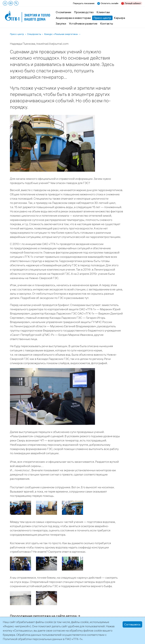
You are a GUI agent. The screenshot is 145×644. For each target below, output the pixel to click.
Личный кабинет (133, 3)
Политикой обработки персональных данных (33, 639)
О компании (63, 12)
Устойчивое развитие (83, 23)
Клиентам (103, 12)
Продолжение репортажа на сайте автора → (45, 616)
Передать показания (84, 3)
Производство (84, 12)
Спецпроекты (34, 34)
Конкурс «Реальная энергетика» (61, 34)
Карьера (119, 18)
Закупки (61, 23)
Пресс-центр (102, 18)
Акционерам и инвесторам (73, 18)
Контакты (107, 23)
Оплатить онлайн (109, 3)
